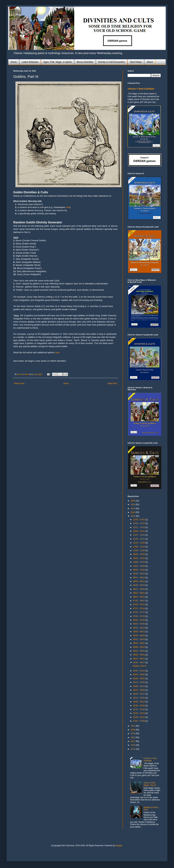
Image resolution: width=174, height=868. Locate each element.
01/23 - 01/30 (139, 709)
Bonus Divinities (85, 62)
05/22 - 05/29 (139, 639)
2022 (133, 516)
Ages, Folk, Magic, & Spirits (58, 62)
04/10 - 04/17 (139, 662)
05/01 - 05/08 (139, 651)
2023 (133, 512)
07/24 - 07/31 (139, 604)
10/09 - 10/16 (139, 562)
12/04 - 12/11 (139, 531)
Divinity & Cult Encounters (112, 62)
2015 (133, 749)
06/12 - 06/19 (139, 628)
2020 (133, 730)
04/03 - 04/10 (139, 671)
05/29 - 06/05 (139, 636)
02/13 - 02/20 (139, 698)
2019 (133, 734)
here (57, 352)
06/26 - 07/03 (139, 620)
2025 (133, 505)
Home (14, 62)
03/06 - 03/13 (139, 686)
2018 (133, 737)
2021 (133, 726)
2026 (133, 501)
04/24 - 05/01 (139, 655)
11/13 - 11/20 (139, 543)
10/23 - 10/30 (139, 554)
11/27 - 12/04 (139, 535)
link (68, 207)
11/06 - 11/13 (139, 547)
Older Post (112, 383)
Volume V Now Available (141, 89)
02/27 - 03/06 (139, 690)
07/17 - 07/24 (139, 608)
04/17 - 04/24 (139, 659)
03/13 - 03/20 (139, 682)
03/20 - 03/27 (139, 679)
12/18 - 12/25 (139, 523)
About (150, 62)
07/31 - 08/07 (139, 601)
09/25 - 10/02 (139, 570)
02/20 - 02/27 (139, 694)
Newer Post (19, 383)
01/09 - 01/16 (139, 717)
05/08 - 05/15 (139, 647)
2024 (133, 509)
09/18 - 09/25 (139, 574)
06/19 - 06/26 (139, 624)
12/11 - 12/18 (139, 527)
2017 (133, 741)
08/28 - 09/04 (139, 585)
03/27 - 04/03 (139, 675)
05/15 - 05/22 (139, 643)
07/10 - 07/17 (139, 612)
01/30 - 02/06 (139, 706)
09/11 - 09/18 (139, 578)
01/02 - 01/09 (139, 721)
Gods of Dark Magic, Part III (150, 784)
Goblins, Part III (139, 666)
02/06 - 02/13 (139, 702)
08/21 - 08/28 (139, 589)
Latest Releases (30, 62)
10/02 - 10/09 (139, 566)
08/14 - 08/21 (139, 593)
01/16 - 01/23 (139, 713)
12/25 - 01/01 (139, 520)
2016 (133, 745)
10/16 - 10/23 (139, 558)
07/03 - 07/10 (139, 616)
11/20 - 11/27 (139, 539)
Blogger (119, 846)
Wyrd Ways (136, 62)
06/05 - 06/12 (139, 632)
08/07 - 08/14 (139, 597)
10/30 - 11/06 (139, 550)
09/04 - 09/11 (139, 581)
